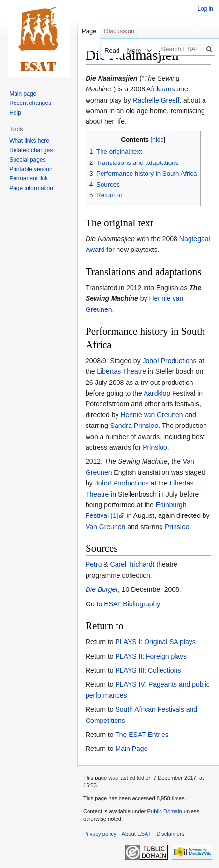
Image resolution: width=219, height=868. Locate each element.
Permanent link (29, 178)
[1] (115, 515)
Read (105, 51)
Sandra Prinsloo (134, 426)
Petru (94, 564)
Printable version (31, 169)
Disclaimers (171, 834)
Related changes (31, 150)
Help (15, 113)
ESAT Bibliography (132, 604)
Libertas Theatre (121, 371)
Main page (23, 94)
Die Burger (102, 589)
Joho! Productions (170, 361)
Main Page (131, 749)
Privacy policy (100, 834)
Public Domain (164, 811)
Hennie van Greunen (152, 415)
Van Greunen (105, 527)
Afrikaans (161, 89)
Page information (31, 188)
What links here (29, 141)
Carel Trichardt (132, 564)
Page (89, 31)
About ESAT (137, 834)
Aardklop (157, 393)
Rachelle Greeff (156, 100)
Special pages (27, 160)
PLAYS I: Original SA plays (155, 642)
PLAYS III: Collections (148, 670)
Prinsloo (155, 447)
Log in (205, 9)
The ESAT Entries (142, 735)
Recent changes (30, 103)
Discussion (119, 31)
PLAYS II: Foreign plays (151, 656)
